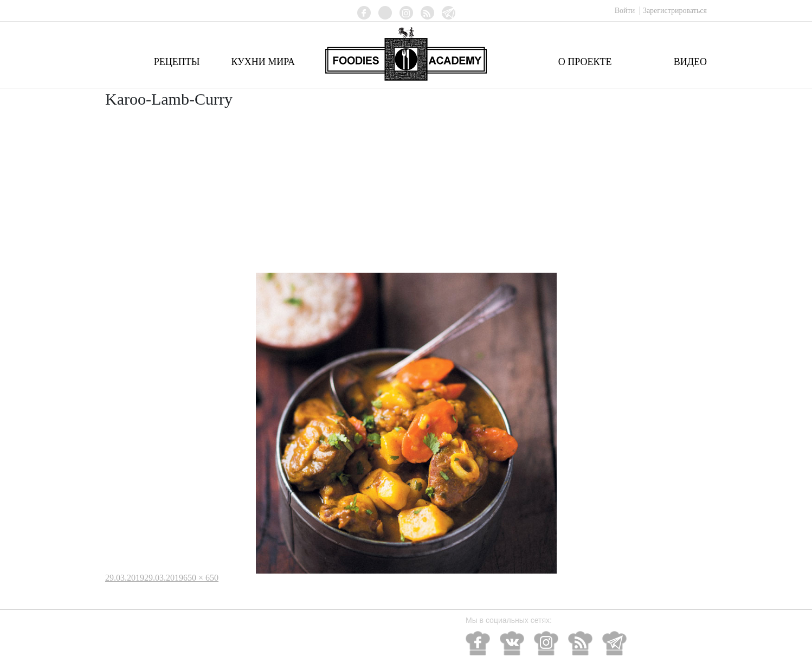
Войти (626, 11)
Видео (690, 62)
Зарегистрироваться (675, 11)
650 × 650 (201, 578)
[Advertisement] (406, 191)
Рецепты (177, 62)
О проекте (585, 62)
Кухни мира (263, 62)
